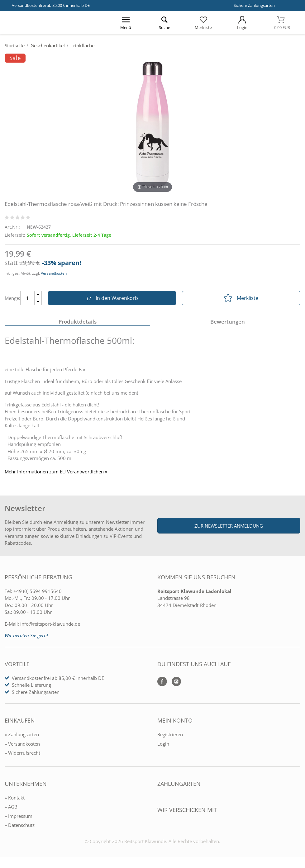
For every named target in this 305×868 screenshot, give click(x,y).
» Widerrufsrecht (22, 753)
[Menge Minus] (38, 302)
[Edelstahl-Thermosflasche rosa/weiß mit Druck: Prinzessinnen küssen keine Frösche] (152, 124)
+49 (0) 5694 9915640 (38, 591)
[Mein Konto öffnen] (242, 23)
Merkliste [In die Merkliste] (241, 298)
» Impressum (19, 816)
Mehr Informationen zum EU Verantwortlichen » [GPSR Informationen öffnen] (56, 472)
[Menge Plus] (38, 294)
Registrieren (170, 734)
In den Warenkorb (112, 298)
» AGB (11, 807)
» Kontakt (15, 798)
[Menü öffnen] (126, 23)
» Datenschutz (20, 825)
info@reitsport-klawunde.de (50, 624)
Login (163, 744)
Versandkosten (54, 273)
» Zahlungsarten (22, 734)
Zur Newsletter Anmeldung (229, 526)
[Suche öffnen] (165, 23)
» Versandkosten (22, 744)
